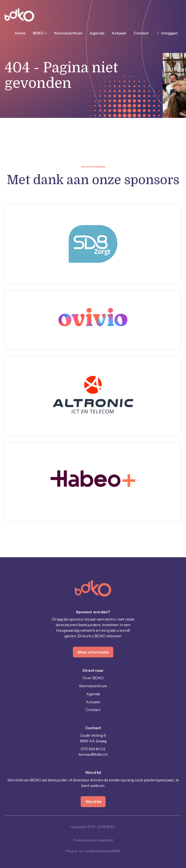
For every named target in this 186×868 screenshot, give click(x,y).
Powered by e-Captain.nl (93, 840)
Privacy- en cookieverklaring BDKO (93, 851)
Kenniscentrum (68, 33)
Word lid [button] (93, 802)
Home (20, 33)
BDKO (40, 33)
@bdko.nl (93, 754)
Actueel (119, 33)
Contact (141, 33)
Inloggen (167, 33)
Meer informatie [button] (93, 652)
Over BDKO (93, 678)
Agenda (97, 33)
